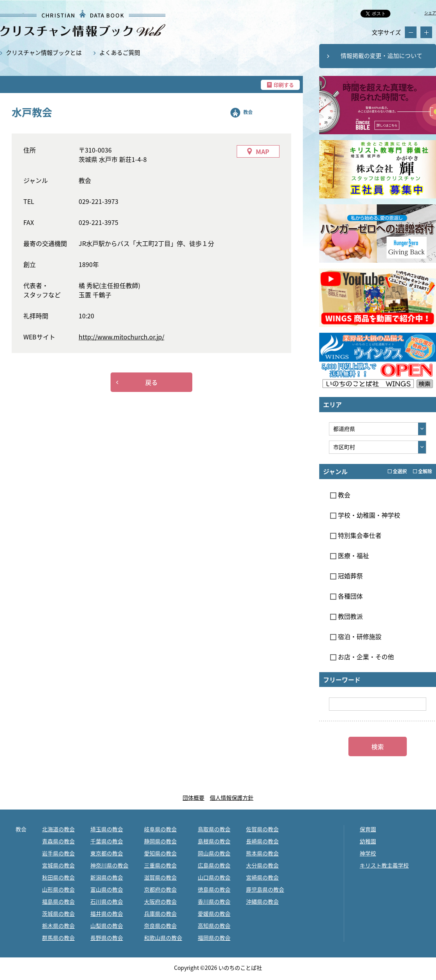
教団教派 (346, 616)
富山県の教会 (107, 889)
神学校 (368, 853)
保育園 (368, 829)
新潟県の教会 (107, 877)
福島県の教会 (58, 901)
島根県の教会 (214, 841)
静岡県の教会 (160, 841)
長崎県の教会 (262, 841)
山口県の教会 (214, 877)
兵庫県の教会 (160, 913)
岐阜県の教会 (160, 829)
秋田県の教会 (58, 877)
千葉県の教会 (107, 841)
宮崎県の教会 (262, 877)
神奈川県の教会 (109, 865)
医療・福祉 (350, 555)
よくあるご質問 (120, 53)
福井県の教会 (107, 913)
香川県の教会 (214, 901)
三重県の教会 (160, 865)
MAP (263, 151)
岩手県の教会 (58, 853)
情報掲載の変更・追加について (381, 56)
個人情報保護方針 (232, 797)
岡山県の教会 (214, 853)
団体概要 (193, 797)
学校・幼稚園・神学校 (365, 515)
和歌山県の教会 (163, 938)
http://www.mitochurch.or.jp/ (121, 337)
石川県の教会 (107, 901)
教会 (248, 112)
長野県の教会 (107, 938)
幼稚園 (368, 841)
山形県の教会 (58, 889)
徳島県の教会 (214, 889)
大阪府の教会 (160, 901)
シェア (430, 13)
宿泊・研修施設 (356, 636)
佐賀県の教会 (262, 829)
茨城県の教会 (58, 913)
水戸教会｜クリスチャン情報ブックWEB (83, 23)
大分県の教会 (262, 865)
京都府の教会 (160, 889)
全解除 (423, 471)
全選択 (397, 471)
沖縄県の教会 (262, 901)
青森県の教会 (58, 841)
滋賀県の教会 (160, 877)
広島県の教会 (214, 865)
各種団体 (346, 596)
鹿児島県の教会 (265, 889)
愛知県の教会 (160, 853)
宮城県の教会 (58, 865)
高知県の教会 (214, 926)
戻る (151, 382)
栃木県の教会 (58, 926)
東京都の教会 (107, 853)
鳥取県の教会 (214, 829)
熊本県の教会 (262, 853)
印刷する (284, 85)
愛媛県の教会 (214, 913)
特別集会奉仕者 (356, 535)
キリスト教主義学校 (384, 865)
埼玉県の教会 (107, 829)
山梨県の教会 (107, 926)
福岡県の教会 (214, 938)
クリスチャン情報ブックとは (44, 53)
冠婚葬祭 (346, 576)
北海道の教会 (58, 829)
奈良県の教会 (160, 926)
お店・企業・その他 (362, 657)
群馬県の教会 (58, 938)
